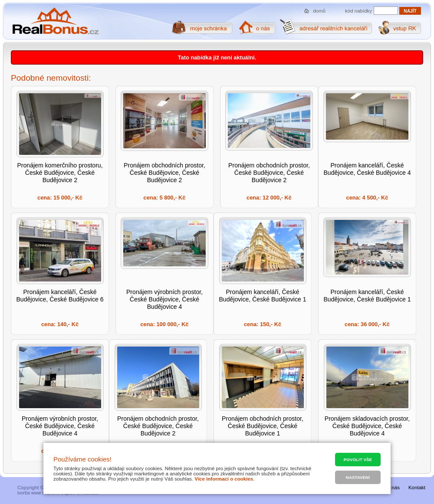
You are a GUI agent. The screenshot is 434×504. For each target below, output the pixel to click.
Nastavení (358, 477)
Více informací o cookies (224, 479)
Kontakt (417, 488)
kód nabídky (358, 11)
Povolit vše (358, 460)
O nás (393, 488)
